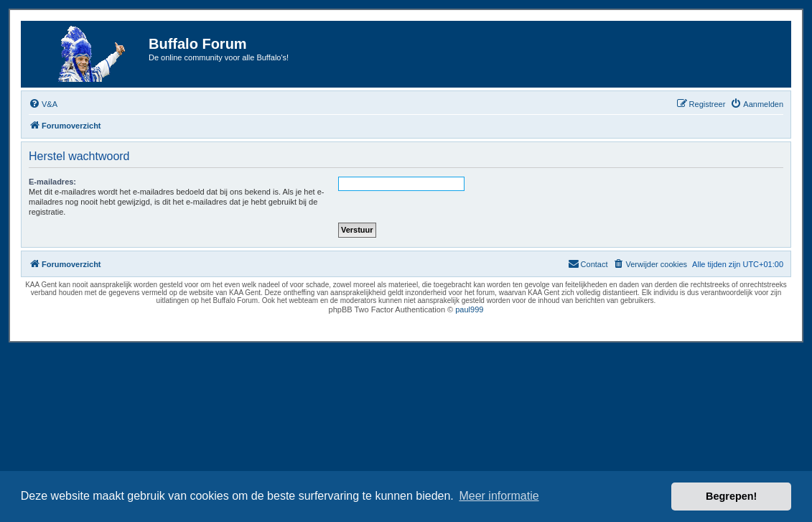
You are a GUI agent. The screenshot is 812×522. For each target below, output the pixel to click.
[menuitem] (43, 104)
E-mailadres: (52, 182)
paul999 (469, 309)
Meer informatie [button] (499, 496)
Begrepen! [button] (731, 496)
